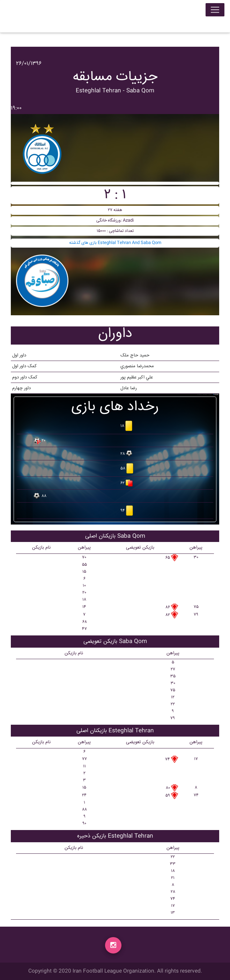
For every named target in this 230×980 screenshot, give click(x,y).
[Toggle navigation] (215, 11)
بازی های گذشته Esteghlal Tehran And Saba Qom (115, 243)
